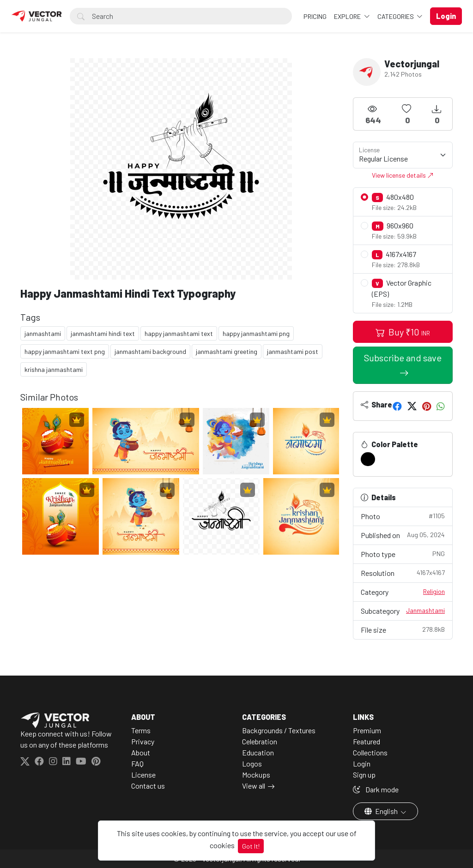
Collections (370, 752)
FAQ (137, 763)
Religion (434, 591)
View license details (403, 175)
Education (258, 752)
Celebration (260, 741)
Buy (403, 332)
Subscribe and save (403, 358)
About (141, 752)
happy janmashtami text (179, 333)
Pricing (315, 16)
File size (403, 629)
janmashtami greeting (227, 351)
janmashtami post (293, 351)
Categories (396, 16)
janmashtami (43, 333)
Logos (252, 763)
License (143, 775)
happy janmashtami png (256, 333)
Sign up (364, 775)
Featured (367, 741)
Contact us (148, 786)
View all (254, 786)
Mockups (256, 775)
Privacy (143, 741)
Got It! (251, 846)
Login (362, 763)
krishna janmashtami (54, 369)
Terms (141, 730)
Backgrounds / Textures (279, 730)
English (382, 811)
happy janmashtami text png (65, 351)
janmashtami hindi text (103, 333)
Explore (348, 16)
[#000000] (368, 459)
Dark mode (376, 789)
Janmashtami (425, 610)
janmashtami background (150, 351)
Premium (367, 730)
